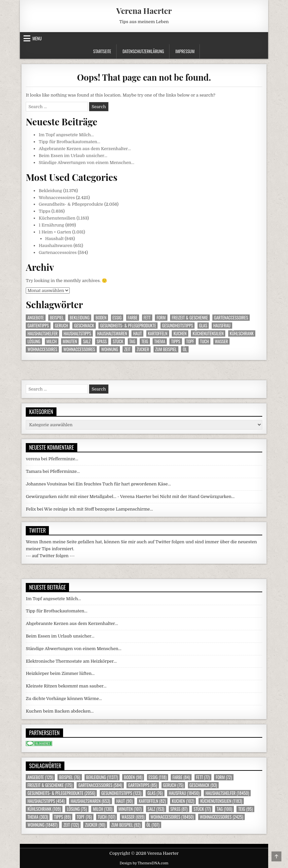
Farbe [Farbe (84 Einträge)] (133, 318)
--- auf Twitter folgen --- (50, 556)
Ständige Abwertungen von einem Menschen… (86, 163)
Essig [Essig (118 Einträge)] (117, 318)
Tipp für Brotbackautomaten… (69, 142)
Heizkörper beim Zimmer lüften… (60, 673)
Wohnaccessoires (57, 198)
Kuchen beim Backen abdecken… (60, 711)
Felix (31, 509)
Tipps (44, 211)
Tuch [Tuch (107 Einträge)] (204, 341)
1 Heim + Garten (55, 232)
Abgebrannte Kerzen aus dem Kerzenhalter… (85, 149)
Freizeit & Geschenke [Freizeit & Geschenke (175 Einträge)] (190, 318)
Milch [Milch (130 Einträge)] (52, 341)
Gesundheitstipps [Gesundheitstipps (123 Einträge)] (178, 326)
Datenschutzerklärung (143, 51)
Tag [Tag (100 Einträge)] (132, 341)
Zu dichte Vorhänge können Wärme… (64, 699)
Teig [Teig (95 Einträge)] (145, 341)
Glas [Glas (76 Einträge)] (203, 326)
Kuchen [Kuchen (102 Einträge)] (180, 333)
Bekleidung (50, 191)
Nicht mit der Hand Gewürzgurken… (197, 496)
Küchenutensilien (57, 218)
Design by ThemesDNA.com (144, 863)
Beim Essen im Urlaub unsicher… (73, 156)
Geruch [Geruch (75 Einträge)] (61, 326)
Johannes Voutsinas (46, 484)
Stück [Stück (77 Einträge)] (118, 341)
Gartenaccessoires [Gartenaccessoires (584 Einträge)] (231, 318)
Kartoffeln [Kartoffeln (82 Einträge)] (158, 333)
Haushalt (54, 239)
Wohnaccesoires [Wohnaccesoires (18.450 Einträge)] (42, 349)
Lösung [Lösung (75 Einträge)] (34, 341)
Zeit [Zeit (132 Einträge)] (127, 349)
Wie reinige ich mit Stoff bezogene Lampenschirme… (99, 509)
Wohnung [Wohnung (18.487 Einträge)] (110, 349)
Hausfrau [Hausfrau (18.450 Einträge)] (222, 326)
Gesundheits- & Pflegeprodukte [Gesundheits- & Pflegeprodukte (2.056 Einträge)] (128, 326)
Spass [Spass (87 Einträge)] (102, 341)
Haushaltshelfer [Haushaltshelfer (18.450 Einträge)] (42, 333)
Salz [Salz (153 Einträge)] (87, 341)
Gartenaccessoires (58, 252)
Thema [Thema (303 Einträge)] (160, 341)
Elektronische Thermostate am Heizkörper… (71, 661)
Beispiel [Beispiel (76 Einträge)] (57, 318)
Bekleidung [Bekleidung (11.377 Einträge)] (80, 318)
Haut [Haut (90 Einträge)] (137, 333)
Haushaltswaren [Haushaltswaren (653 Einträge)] (112, 333)
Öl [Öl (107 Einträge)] (185, 349)
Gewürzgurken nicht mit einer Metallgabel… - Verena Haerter (89, 496)
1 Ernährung (51, 225)
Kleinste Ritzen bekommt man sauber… (66, 686)
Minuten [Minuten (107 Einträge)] (70, 341)
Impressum (185, 51)
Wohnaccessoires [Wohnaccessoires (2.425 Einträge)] (79, 349)
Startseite (102, 51)
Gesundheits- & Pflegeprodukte (71, 204)
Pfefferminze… (63, 459)
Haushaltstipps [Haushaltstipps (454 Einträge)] (77, 333)
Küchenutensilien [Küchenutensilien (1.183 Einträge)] (208, 333)
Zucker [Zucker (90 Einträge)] (143, 349)
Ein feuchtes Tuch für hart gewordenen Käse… (123, 484)
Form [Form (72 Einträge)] (161, 318)
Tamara (34, 471)
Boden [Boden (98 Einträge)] (101, 318)
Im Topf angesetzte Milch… (66, 135)
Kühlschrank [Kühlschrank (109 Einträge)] (242, 333)
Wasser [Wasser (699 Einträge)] (222, 341)
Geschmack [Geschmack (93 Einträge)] (84, 326)
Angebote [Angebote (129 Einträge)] (36, 318)
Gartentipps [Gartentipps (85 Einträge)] (38, 326)
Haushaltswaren (55, 246)
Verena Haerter (144, 11)
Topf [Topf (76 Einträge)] (190, 341)
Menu (37, 38)
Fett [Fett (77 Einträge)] (147, 318)
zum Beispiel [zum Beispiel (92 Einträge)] (166, 349)
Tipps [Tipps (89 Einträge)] (176, 341)
